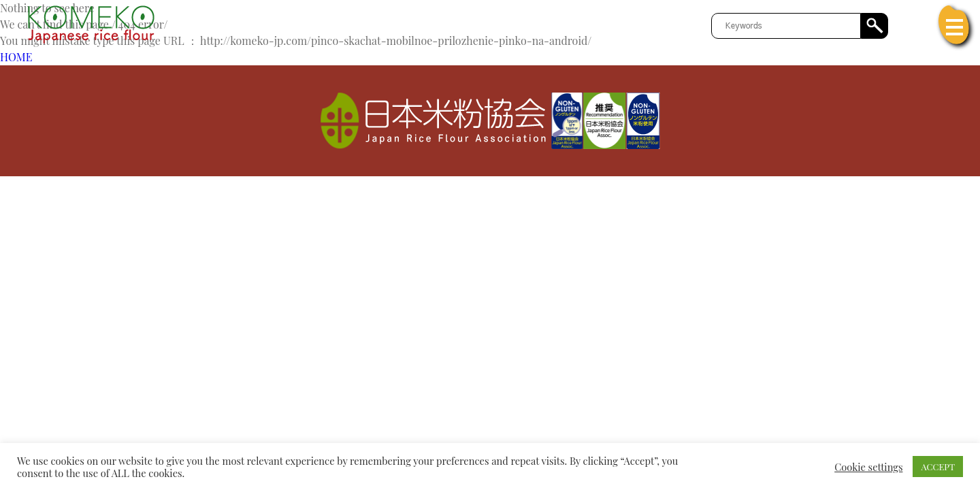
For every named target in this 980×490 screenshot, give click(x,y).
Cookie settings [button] (868, 467)
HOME (16, 57)
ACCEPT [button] (938, 467)
